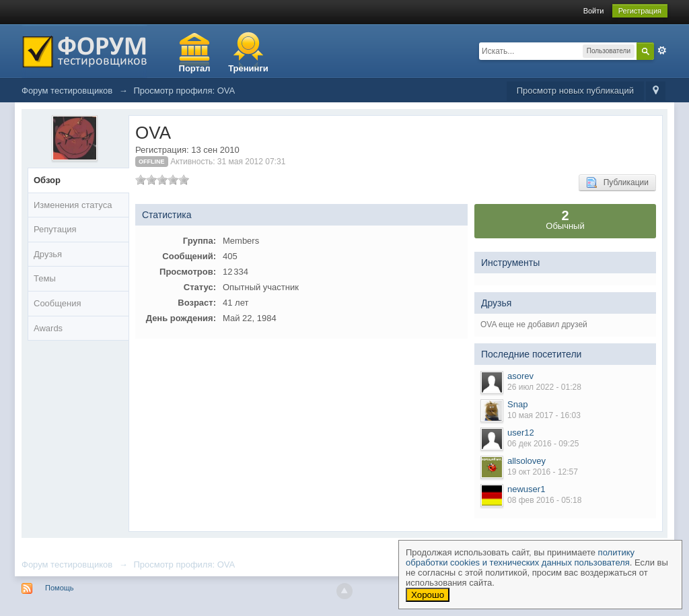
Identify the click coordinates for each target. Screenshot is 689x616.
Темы (45, 278)
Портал (195, 68)
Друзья (48, 254)
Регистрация (640, 11)
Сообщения (58, 303)
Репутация (55, 229)
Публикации (617, 182)
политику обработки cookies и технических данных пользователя (520, 557)
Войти (594, 11)
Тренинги (248, 68)
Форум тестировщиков (67, 564)
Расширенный (662, 50)
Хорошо (428, 595)
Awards (48, 328)
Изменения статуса (73, 205)
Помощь (60, 588)
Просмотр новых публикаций (575, 91)
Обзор (47, 180)
